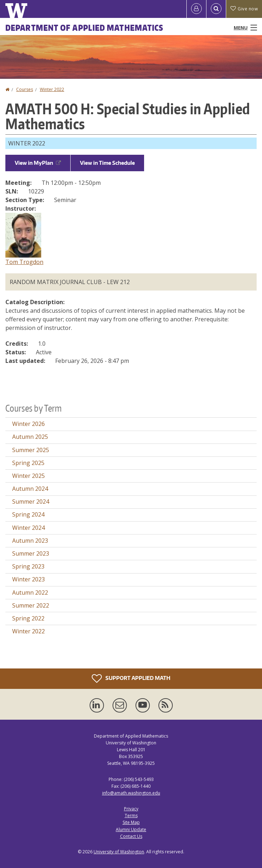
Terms (131, 816)
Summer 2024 (31, 502)
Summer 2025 (31, 450)
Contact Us (131, 836)
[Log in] (196, 9)
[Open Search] (216, 9)
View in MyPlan (38, 163)
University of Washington (119, 852)
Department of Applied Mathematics (84, 28)
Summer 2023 (31, 553)
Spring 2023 (28, 566)
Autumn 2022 (30, 593)
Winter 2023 (28, 579)
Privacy (131, 809)
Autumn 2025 (30, 437)
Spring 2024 (28, 514)
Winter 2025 (28, 476)
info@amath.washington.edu (131, 793)
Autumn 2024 (30, 489)
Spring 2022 (28, 618)
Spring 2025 (28, 463)
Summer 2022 (31, 605)
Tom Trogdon (24, 262)
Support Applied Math (131, 678)
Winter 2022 (52, 89)
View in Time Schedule (107, 163)
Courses (25, 89)
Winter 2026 (28, 424)
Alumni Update (131, 829)
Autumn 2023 (30, 541)
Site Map (131, 822)
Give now (244, 9)
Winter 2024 (28, 528)
